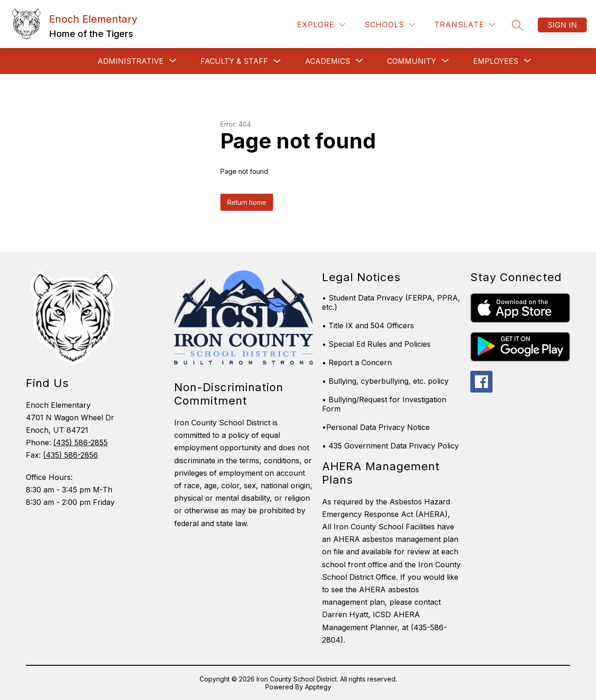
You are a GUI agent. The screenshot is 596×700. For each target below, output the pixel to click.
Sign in (562, 25)
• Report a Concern (357, 362)
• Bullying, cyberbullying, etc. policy (385, 381)
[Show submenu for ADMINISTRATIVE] (131, 61)
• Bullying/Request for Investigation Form (384, 404)
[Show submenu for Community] (412, 61)
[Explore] (321, 25)
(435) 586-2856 (70, 455)
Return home (247, 202)
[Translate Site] (465, 25)
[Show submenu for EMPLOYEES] (496, 61)
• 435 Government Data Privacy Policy (390, 446)
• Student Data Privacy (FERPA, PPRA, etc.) (391, 302)
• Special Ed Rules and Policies (376, 344)
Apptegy (318, 687)
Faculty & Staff (234, 61)
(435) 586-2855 (80, 442)
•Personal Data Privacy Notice (376, 427)
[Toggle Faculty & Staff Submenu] (277, 61)
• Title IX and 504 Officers (368, 325)
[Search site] (517, 25)
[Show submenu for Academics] (328, 61)
